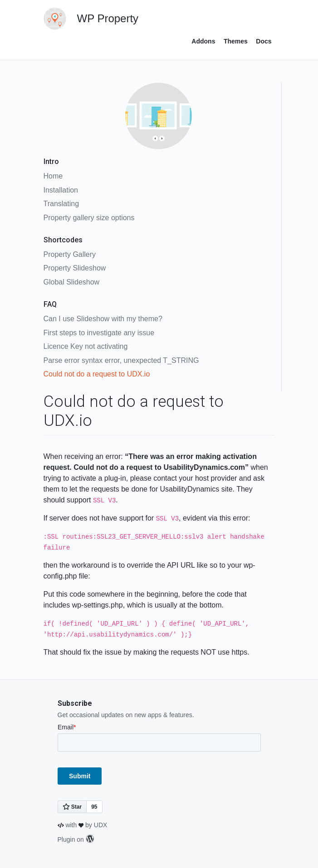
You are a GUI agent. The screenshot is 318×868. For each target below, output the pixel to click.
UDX (101, 825)
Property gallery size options (89, 218)
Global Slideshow (72, 282)
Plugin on (76, 839)
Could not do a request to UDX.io (97, 374)
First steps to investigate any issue (99, 333)
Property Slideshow (75, 268)
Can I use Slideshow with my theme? (103, 319)
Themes (236, 41)
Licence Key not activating (86, 346)
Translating (61, 204)
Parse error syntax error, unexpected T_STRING (121, 360)
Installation (61, 190)
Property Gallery (70, 254)
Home (53, 176)
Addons (203, 41)
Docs (264, 41)
